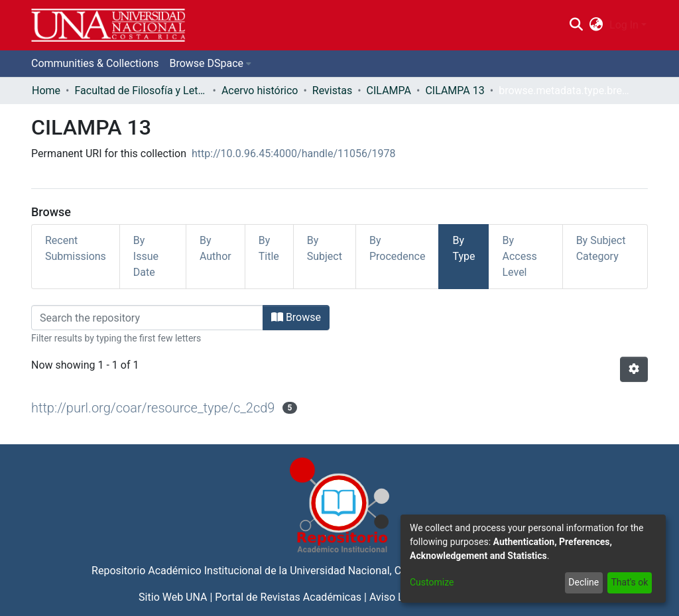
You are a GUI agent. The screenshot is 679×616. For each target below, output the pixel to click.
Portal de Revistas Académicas (288, 597)
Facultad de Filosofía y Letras (141, 91)
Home (46, 91)
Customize (432, 582)
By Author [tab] (216, 248)
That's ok (629, 582)
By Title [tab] (269, 248)
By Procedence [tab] (398, 248)
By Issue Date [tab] (146, 256)
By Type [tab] (463, 248)
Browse (296, 317)
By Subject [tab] (325, 248)
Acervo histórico (260, 91)
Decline (584, 582)
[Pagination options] (634, 369)
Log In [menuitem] (624, 25)
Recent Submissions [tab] (76, 248)
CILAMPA (389, 91)
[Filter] (147, 318)
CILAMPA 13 (455, 91)
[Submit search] (576, 25)
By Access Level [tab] (519, 256)
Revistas (332, 91)
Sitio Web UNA (173, 597)
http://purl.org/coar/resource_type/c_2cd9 (153, 408)
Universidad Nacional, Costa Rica (367, 571)
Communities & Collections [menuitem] (95, 63)
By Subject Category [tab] (601, 248)
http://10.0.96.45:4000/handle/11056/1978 (294, 154)
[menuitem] (596, 25)
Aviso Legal (397, 597)
